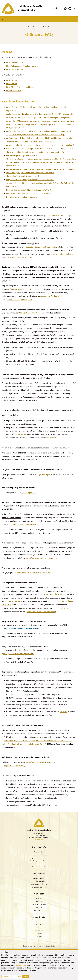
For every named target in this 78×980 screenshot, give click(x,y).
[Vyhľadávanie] (56, 8)
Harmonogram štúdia (39, 884)
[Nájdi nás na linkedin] (74, 8)
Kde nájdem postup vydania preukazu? (22, 155)
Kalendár (39, 925)
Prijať (26, 977)
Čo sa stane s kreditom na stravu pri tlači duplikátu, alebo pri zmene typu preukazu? (40, 145)
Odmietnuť (17, 977)
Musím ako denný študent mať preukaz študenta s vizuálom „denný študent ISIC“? (40, 148)
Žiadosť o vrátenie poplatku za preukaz (41, 247)
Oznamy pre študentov (39, 878)
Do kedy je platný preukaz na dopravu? (22, 197)
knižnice (63, 712)
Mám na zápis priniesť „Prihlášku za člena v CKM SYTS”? (29, 190)
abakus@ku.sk (51, 438)
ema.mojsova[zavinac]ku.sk (61, 254)
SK (3, 19)
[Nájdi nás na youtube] (65, 8)
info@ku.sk (39, 840)
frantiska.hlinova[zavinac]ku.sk (19, 257)
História (39, 901)
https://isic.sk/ (12, 80)
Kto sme (39, 898)
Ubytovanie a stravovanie (39, 858)
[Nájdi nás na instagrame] (70, 8)
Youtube (39, 934)
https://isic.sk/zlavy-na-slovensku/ (39, 762)
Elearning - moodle (39, 887)
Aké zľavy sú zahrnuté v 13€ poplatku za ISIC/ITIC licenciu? (30, 193)
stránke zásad (21, 965)
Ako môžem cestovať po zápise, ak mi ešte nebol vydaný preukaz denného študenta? (40, 169)
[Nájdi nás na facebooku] (61, 8)
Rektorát (39, 907)
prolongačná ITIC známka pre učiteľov (18, 654)
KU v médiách (39, 910)
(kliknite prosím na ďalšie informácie (41, 612)
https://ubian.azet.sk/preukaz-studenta (22, 66)
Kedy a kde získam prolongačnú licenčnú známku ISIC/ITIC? (30, 180)
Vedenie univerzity (39, 904)
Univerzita (36, 27)
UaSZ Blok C (21, 434)
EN (7, 19)
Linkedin (39, 937)
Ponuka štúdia (39, 852)
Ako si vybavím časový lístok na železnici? (23, 176)
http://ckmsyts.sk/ (13, 91)
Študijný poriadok (39, 881)
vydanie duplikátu (46, 474)
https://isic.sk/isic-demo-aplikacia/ (20, 87)
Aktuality (39, 922)
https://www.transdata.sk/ (17, 69)
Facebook (39, 928)
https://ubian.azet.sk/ (15, 63)
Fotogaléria (39, 864)
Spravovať (6, 977)
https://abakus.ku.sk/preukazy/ (58, 215)
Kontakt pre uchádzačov (39, 861)
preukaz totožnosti (15, 601)
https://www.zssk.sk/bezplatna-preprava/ (42, 558)
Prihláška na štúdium (39, 855)
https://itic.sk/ (12, 84)
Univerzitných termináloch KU (24, 525)
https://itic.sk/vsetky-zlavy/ (15, 766)
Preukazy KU (46, 27)
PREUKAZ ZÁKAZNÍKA (54, 594)
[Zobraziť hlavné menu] (73, 19)
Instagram (39, 931)
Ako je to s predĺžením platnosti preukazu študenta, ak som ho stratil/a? (35, 152)
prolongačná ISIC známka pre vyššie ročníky (20, 628)
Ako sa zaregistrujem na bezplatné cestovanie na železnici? (30, 173)
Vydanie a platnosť (29, 493)
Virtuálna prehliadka (39, 867)
